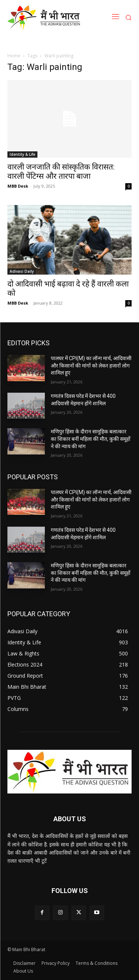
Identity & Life (22, 154)
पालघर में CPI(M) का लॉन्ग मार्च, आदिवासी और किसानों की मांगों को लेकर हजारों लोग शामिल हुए (91, 365)
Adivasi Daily (22, 271)
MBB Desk (18, 186)
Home (14, 56)
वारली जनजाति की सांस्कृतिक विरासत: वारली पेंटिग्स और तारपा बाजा (61, 172)
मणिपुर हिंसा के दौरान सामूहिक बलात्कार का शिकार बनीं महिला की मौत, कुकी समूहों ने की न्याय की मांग (91, 439)
